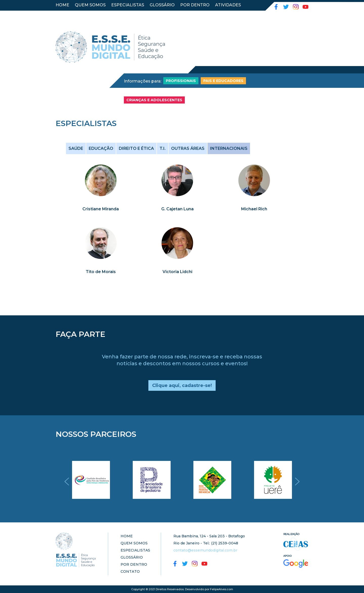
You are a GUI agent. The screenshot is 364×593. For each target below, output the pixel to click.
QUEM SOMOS (90, 5)
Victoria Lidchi (177, 272)
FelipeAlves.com (222, 589)
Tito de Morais (101, 272)
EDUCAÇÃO (101, 148)
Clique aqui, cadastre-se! (182, 385)
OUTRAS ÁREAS (188, 148)
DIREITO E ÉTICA (136, 148)
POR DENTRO (195, 5)
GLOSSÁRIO (162, 5)
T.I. (163, 148)
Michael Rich (254, 209)
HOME (62, 5)
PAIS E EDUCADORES (223, 81)
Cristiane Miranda (101, 209)
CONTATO (66, 14)
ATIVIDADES (228, 5)
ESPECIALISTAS (128, 5)
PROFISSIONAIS (181, 81)
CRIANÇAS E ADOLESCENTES (154, 100)
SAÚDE (76, 148)
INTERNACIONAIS (229, 148)
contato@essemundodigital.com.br (205, 550)
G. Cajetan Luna (177, 209)
